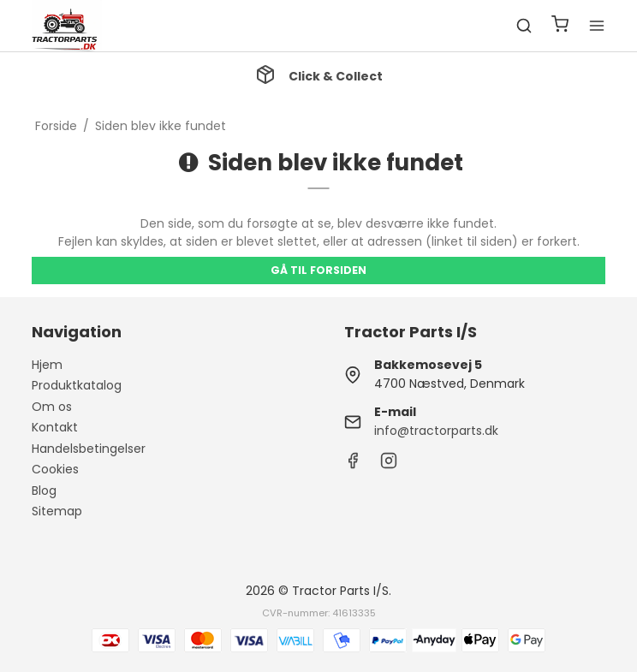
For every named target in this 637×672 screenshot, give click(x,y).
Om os (52, 407)
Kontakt (55, 427)
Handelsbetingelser (89, 449)
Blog (44, 491)
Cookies (55, 469)
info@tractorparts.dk (436, 431)
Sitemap (57, 511)
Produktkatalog (77, 385)
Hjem (47, 365)
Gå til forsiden (318, 270)
